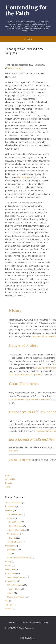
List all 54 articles (20, 460)
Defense (9, 510)
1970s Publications (13, 503)
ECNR (10, 518)
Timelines (9, 605)
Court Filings (15, 522)
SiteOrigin (26, 638)
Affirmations (12, 550)
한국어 (8, 487)
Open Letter (10, 569)
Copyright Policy (41, 622)
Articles (10, 593)
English (8, 475)
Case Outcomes (14, 514)
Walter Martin (15, 589)
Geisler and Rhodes (16, 597)
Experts (12, 538)
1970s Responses (15, 585)
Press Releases (16, 526)
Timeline (10, 68)
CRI (9, 554)
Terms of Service (12, 622)
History (18, 68)
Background (10, 506)
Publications (10, 573)
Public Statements (17, 530)
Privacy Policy (27, 622)
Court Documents (24, 384)
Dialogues (10, 546)
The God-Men (23, 177)
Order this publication (16, 577)
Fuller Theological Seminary (19, 558)
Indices (8, 565)
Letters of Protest (23, 345)
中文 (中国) (10, 479)
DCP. (14, 628)
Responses (10, 581)
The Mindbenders (15, 542)
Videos (8, 609)
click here (13, 451)
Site (7, 601)
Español (9, 483)
